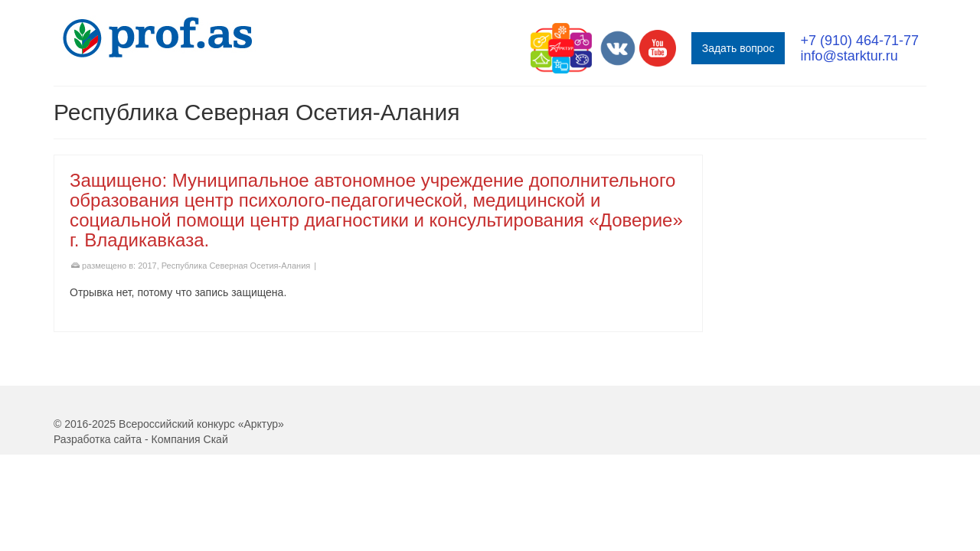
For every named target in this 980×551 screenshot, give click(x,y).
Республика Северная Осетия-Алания (236, 311)
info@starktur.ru (849, 56)
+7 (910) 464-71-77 (859, 41)
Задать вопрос (738, 48)
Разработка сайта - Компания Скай (141, 485)
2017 (147, 311)
